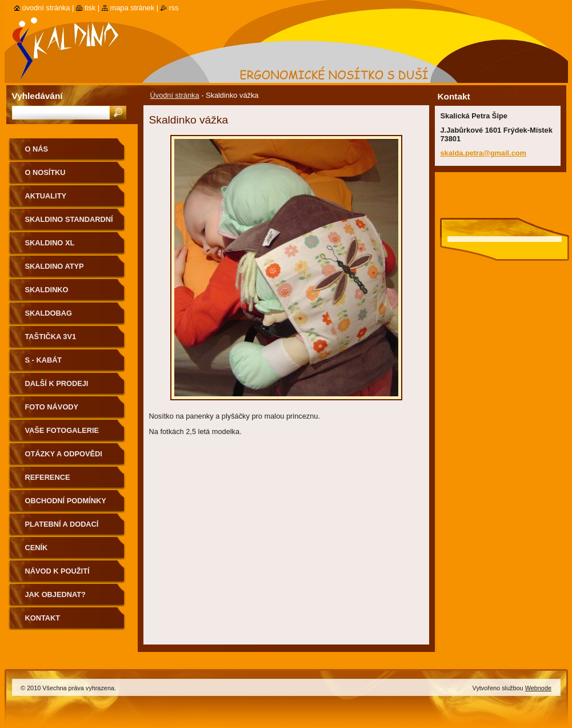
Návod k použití (57, 571)
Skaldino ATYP (55, 266)
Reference (48, 477)
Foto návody (52, 407)
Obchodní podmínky (66, 501)
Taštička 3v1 (51, 337)
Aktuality (46, 196)
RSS (174, 8)
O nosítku (45, 172)
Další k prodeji (57, 383)
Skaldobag (49, 313)
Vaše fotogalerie (62, 430)
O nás (37, 149)
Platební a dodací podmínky (62, 528)
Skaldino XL (50, 243)
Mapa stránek (133, 8)
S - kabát (44, 360)
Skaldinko (47, 290)
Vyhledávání (37, 96)
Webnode (538, 688)
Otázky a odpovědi (64, 454)
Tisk (90, 8)
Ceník (37, 548)
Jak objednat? (55, 594)
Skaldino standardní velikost (69, 223)
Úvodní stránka (175, 95)
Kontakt (43, 618)
